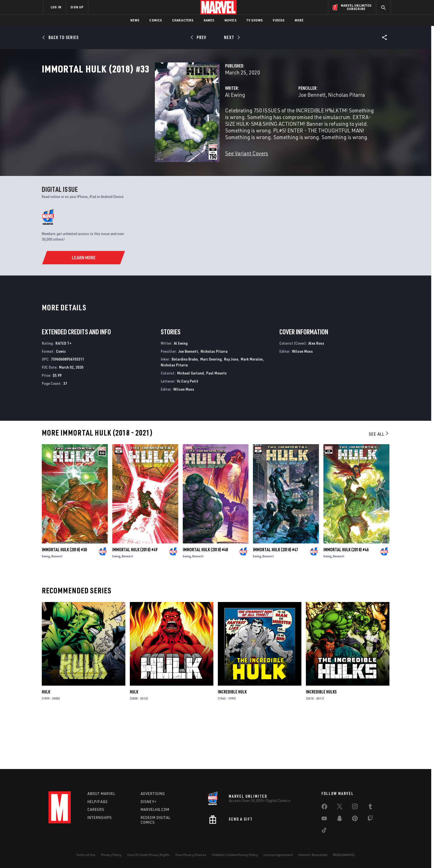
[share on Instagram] (355, 807)
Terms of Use (86, 855)
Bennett (57, 607)
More (299, 20)
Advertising (153, 794)
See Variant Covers (167, 171)
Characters (183, 20)
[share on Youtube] (324, 819)
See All (379, 484)
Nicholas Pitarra (307, 119)
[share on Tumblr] (370, 807)
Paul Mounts (216, 423)
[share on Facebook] (324, 808)
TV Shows (255, 20)
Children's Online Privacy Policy (235, 855)
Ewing (46, 607)
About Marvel (101, 794)
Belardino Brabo (185, 409)
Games (209, 20)
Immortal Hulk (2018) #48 (205, 600)
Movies (231, 20)
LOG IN (56, 7)
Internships (100, 818)
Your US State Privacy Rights (148, 855)
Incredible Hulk (232, 742)
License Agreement (278, 855)
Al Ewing (156, 119)
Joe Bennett (272, 119)
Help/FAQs (98, 802)
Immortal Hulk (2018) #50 (64, 600)
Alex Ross (316, 394)
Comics (156, 20)
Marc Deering (211, 409)
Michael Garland (190, 423)
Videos (279, 20)
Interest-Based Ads (313, 855)
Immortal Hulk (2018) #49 (135, 600)
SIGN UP (77, 7)
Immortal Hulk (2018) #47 (275, 600)
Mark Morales (252, 409)
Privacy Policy (111, 855)
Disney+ (149, 802)
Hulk (46, 742)
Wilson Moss (184, 440)
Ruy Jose (231, 409)
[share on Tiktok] (324, 831)
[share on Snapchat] (340, 819)
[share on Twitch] (370, 819)
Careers (96, 809)
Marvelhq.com (155, 809)
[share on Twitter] (340, 807)
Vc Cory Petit (188, 431)
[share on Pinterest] (355, 819)
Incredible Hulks (321, 742)
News (135, 20)
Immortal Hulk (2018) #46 (346, 600)
